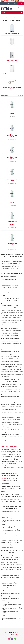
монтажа (15, 388)
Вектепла (3, 561)
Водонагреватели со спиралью (8, 327)
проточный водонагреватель (9, 279)
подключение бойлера (6, 571)
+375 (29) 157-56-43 (19, 7)
